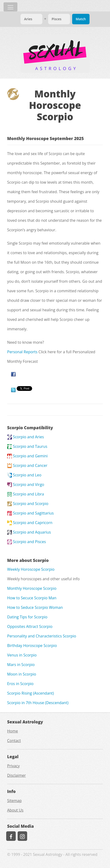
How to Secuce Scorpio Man (32, 598)
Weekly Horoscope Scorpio (31, 569)
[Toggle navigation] (10, 7)
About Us (15, 810)
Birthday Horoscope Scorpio (32, 646)
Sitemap (14, 801)
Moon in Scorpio (22, 674)
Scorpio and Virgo (26, 484)
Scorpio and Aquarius (29, 532)
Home (12, 731)
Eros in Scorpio (20, 684)
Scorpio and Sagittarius (30, 513)
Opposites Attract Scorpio (30, 626)
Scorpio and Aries (25, 437)
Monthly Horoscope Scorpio (32, 588)
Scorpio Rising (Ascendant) (30, 693)
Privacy (13, 766)
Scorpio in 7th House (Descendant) (38, 703)
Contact (14, 741)
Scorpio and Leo (24, 475)
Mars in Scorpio (21, 665)
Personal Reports (22, 352)
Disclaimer (16, 775)
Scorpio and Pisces (27, 542)
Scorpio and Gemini (27, 456)
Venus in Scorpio (22, 655)
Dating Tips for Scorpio (27, 617)
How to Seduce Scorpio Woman (35, 607)
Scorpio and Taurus (27, 446)
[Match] (31, 19)
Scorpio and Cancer (27, 465)
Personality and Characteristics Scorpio (42, 636)
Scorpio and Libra (26, 494)
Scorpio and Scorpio (28, 504)
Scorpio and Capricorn (30, 523)
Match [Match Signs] (81, 19)
